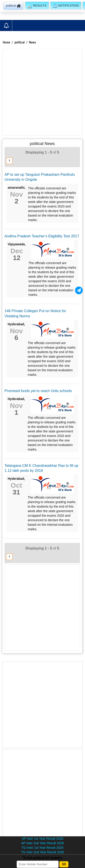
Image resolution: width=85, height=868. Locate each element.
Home (6, 42)
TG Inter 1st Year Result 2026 (42, 848)
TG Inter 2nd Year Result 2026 (42, 852)
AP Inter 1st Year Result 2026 (42, 839)
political (20, 42)
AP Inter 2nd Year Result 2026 (42, 843)
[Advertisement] (42, 92)
